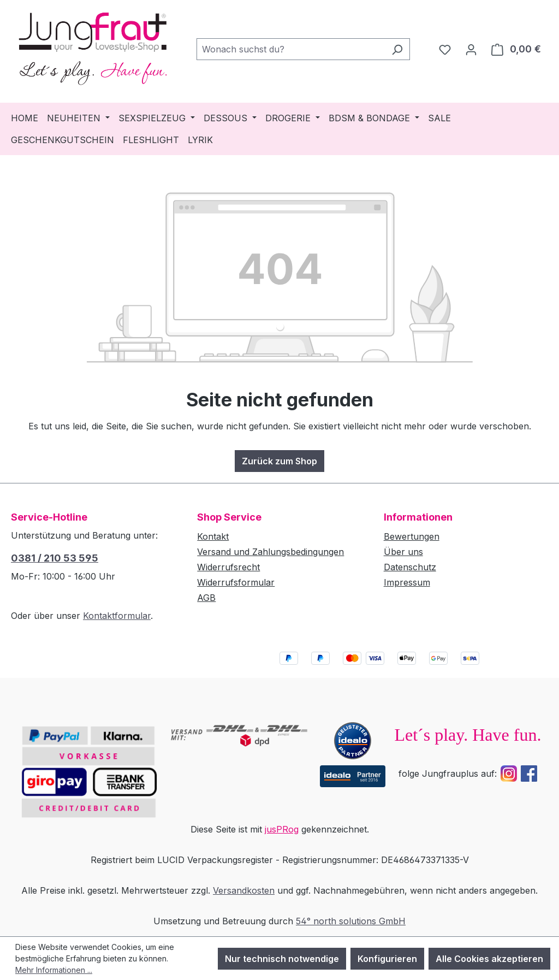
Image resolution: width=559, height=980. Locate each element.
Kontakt (213, 536)
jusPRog (282, 829)
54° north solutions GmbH (351, 921)
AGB (206, 598)
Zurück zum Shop (279, 461)
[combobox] (291, 49)
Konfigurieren (387, 959)
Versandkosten (244, 890)
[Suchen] (397, 49)
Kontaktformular (117, 616)
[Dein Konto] (471, 49)
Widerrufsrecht (228, 567)
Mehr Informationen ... (54, 970)
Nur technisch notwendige (282, 959)
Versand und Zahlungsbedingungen (270, 552)
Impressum (407, 582)
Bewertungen (412, 536)
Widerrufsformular (236, 582)
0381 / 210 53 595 (55, 558)
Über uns (403, 552)
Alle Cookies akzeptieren (489, 959)
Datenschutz (410, 567)
